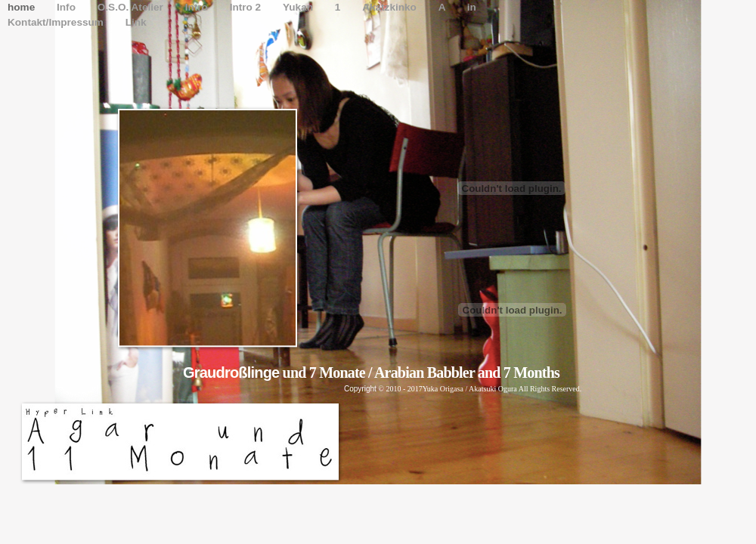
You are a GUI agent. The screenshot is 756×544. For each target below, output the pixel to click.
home (23, 7)
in (472, 7)
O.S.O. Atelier (132, 7)
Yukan (299, 7)
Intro (198, 7)
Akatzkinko (391, 7)
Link (136, 22)
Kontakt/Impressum (57, 22)
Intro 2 (247, 7)
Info (68, 7)
